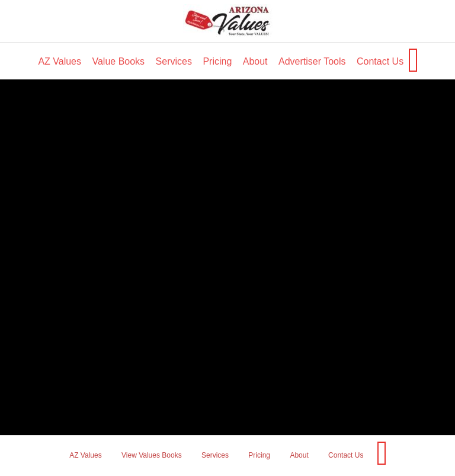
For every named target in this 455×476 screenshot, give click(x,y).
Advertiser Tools (312, 61)
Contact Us (380, 61)
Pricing (217, 61)
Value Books (118, 61)
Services (174, 61)
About (255, 61)
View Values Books (152, 455)
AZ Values (60, 61)
